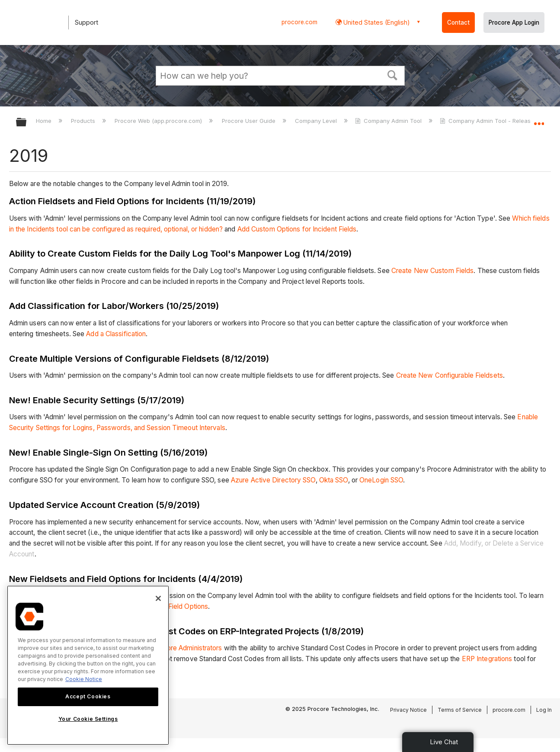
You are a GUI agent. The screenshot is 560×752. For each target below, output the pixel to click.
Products (84, 121)
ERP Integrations (487, 659)
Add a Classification (116, 334)
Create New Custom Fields (432, 271)
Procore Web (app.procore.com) (159, 121)
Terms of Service (460, 710)
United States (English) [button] (376, 22)
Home (45, 121)
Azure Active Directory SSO (273, 480)
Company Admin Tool (389, 121)
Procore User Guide (250, 121)
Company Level (317, 121)
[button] (392, 74)
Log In (544, 710)
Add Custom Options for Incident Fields (297, 229)
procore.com (299, 22)
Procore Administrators (187, 648)
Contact (458, 22)
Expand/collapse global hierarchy (27, 123)
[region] (88, 665)
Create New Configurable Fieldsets (450, 375)
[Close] (158, 598)
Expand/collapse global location (539, 120)
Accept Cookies (88, 696)
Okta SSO (334, 480)
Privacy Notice (408, 710)
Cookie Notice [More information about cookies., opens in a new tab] (84, 679)
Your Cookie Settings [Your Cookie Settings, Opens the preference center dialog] (88, 719)
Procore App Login (514, 22)
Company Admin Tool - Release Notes (496, 121)
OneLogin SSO (381, 480)
